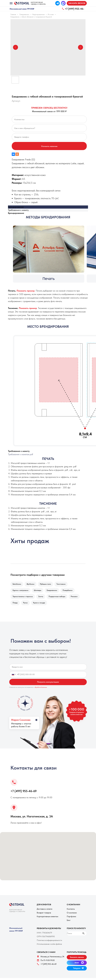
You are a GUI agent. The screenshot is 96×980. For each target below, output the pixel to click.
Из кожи (51, 14)
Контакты (71, 911)
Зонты (41, 598)
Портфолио (71, 918)
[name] (48, 669)
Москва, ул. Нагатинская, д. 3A (32, 818)
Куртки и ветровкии (21, 591)
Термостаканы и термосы (23, 598)
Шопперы (38, 591)
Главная (13, 14)
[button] (77, 3)
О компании (72, 915)
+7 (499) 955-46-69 (24, 793)
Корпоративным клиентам (47, 918)
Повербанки (69, 591)
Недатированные (38, 14)
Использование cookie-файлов (49, 946)
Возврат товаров (44, 915)
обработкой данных (41, 689)
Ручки (26, 604)
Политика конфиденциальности (49, 942)
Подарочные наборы (58, 598)
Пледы (15, 604)
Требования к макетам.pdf (20, 454)
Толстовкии (63, 584)
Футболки (31, 584)
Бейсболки (17, 584)
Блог (69, 922)
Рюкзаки (76, 598)
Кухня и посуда (40, 604)
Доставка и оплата (44, 911)
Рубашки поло (47, 584)
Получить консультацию (48, 684)
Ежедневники (24, 14)
